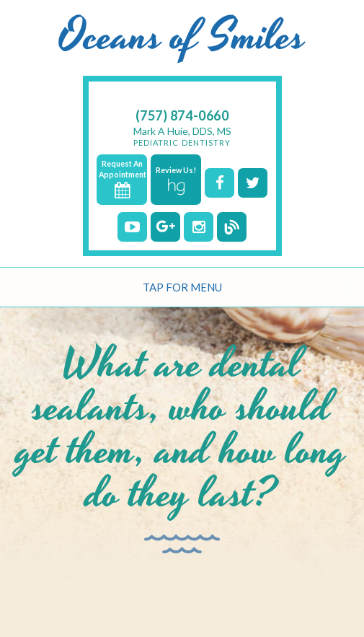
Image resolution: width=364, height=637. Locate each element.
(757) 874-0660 (182, 115)
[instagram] (199, 227)
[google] (165, 227)
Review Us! (176, 180)
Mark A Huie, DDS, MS (182, 136)
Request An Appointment (123, 179)
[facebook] (219, 183)
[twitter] (253, 183)
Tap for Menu (182, 287)
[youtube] (132, 227)
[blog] (232, 227)
